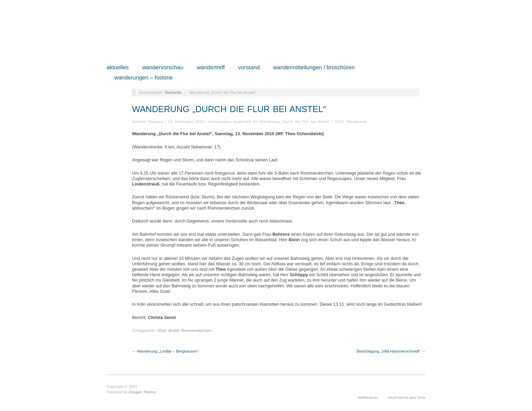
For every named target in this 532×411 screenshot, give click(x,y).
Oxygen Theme (142, 392)
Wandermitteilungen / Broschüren (314, 68)
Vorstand (249, 68)
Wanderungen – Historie (144, 78)
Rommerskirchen (196, 330)
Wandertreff (211, 68)
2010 (339, 121)
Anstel (174, 330)
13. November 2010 (186, 121)
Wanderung (356, 121)
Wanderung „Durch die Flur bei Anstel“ (229, 109)
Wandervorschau (163, 68)
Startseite (173, 92)
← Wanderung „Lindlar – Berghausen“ (165, 351)
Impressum (368, 398)
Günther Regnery (148, 121)
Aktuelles (118, 68)
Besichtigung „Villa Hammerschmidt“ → (391, 351)
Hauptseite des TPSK (406, 398)
